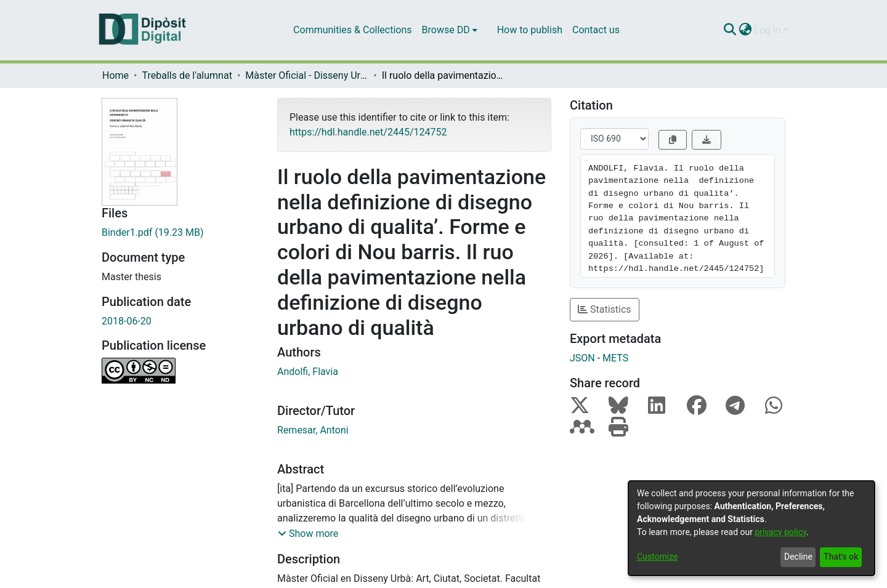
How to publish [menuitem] (530, 30)
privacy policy (780, 532)
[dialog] (751, 528)
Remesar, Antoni (313, 430)
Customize (657, 557)
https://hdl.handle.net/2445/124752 (368, 132)
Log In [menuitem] (768, 30)
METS (615, 358)
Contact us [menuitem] (596, 30)
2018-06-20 (127, 321)
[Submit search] (730, 30)
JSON (582, 358)
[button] (308, 534)
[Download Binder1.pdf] (180, 233)
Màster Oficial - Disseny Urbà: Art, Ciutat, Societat (307, 75)
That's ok (841, 557)
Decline (798, 557)
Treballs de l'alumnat (187, 75)
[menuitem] (450, 30)
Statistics (605, 309)
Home (115, 75)
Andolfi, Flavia (308, 372)
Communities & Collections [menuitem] (352, 30)
